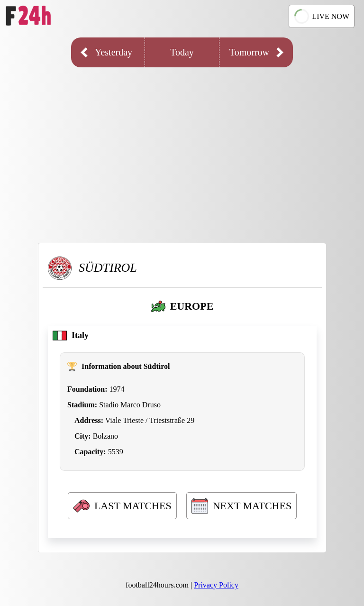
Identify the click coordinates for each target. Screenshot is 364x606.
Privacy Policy (216, 585)
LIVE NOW (321, 16)
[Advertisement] (182, 148)
